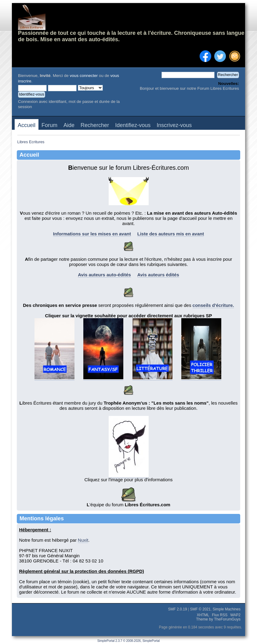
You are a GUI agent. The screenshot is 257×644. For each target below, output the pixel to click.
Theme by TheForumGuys (218, 619)
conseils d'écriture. (213, 305)
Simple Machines (227, 609)
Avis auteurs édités (158, 275)
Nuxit (83, 540)
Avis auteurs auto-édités (104, 275)
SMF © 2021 (200, 609)
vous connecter (84, 76)
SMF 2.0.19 (178, 609)
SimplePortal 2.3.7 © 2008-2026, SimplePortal (129, 641)
